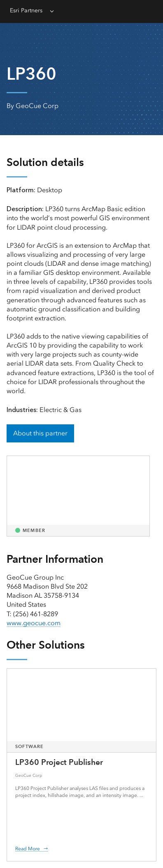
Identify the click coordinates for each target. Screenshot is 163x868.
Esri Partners (26, 10)
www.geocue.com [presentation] (34, 623)
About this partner (40, 433)
